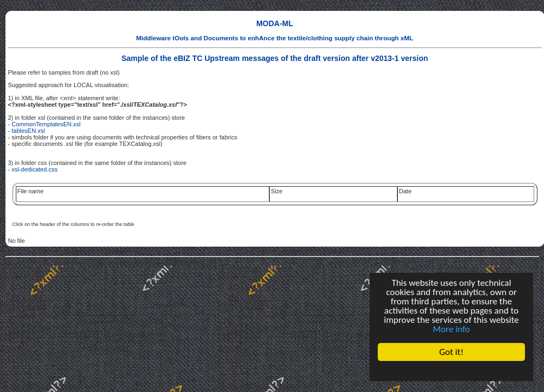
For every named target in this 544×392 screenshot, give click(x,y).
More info (451, 329)
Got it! (451, 352)
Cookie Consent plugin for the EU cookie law (451, 371)
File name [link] (31, 191)
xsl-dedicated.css (34, 169)
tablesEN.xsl (28, 131)
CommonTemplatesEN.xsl (46, 124)
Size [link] (277, 191)
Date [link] (405, 191)
